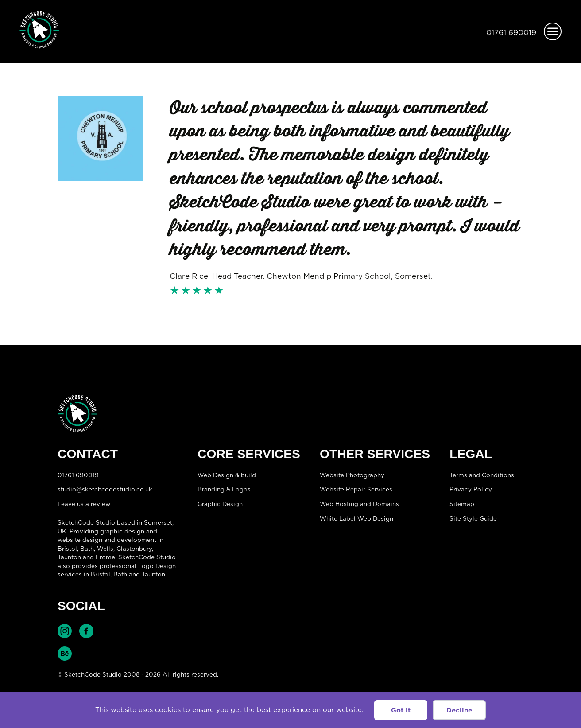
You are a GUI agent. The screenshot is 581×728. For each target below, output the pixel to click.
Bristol (101, 574)
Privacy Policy (471, 489)
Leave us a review (84, 504)
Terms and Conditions (482, 475)
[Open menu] (553, 31)
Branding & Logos (224, 489)
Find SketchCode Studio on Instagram (65, 631)
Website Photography (352, 475)
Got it (401, 710)
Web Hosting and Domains (359, 504)
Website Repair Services (356, 489)
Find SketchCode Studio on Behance (65, 654)
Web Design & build (227, 475)
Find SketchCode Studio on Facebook (86, 631)
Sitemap (462, 504)
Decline (459, 710)
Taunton (69, 557)
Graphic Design (220, 504)
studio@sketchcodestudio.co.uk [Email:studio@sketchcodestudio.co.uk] (105, 489)
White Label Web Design (356, 518)
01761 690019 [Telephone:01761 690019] (511, 32)
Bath (87, 549)
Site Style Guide (473, 518)
